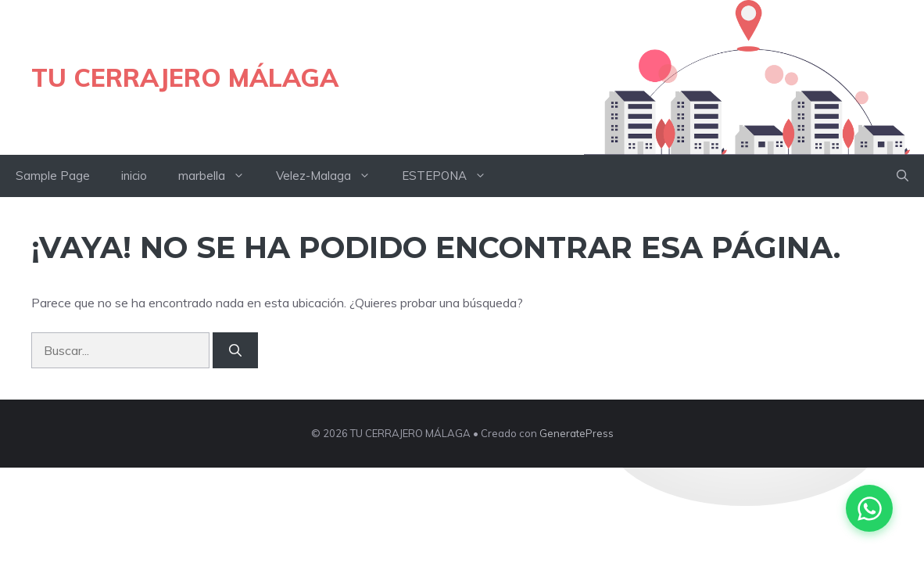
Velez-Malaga (331, 176)
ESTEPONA (452, 176)
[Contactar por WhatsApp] (869, 508)
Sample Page (53, 176)
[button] (903, 176)
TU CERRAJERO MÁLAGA (185, 77)
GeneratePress (577, 433)
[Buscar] (235, 350)
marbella (219, 176)
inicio (134, 176)
